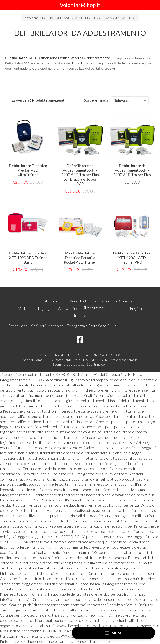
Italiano (80, 316)
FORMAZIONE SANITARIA (60, 18)
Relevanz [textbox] (121, 100)
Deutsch (118, 308)
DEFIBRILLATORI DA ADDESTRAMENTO (108, 18)
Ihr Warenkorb (76, 301)
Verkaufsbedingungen (36, 308)
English (136, 308)
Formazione (31, 18)
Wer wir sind (68, 308)
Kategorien (51, 301)
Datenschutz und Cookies (112, 301)
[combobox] (130, 100)
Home (33, 301)
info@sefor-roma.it (124, 360)
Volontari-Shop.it (80, 5)
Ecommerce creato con (80, 364)
